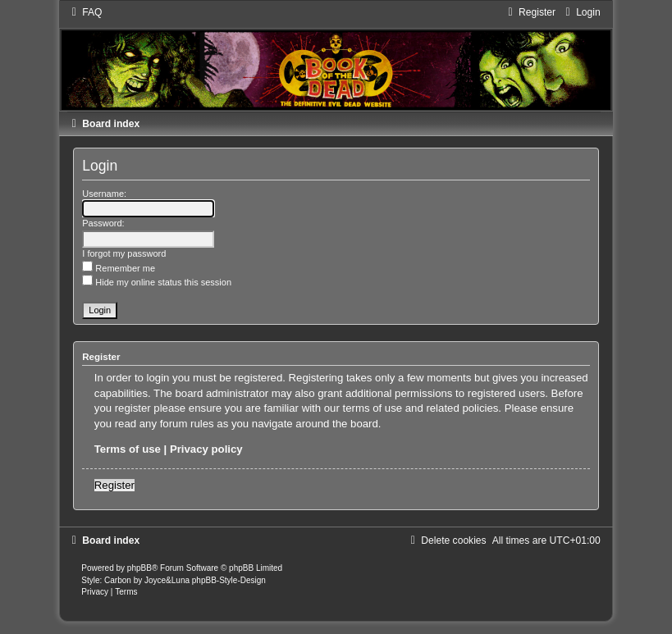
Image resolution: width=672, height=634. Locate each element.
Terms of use (128, 449)
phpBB (139, 568)
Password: (103, 223)
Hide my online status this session (157, 282)
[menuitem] (85, 12)
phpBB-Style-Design (229, 580)
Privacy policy (206, 449)
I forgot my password (124, 253)
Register (114, 485)
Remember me (119, 268)
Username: (104, 194)
